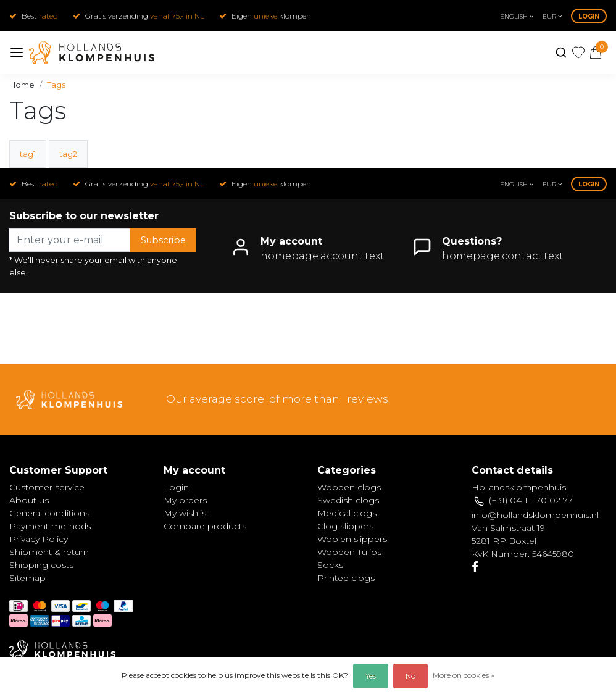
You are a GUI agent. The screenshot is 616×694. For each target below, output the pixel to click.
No (410, 676)
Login (589, 16)
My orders (185, 500)
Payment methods (50, 526)
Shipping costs (41, 565)
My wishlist (186, 513)
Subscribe (163, 240)
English (517, 16)
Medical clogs (347, 513)
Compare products (205, 526)
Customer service (47, 487)
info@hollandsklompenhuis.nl (535, 515)
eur (552, 16)
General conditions (49, 513)
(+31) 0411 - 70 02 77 (531, 500)
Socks (330, 565)
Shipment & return (49, 552)
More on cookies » (464, 675)
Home (22, 85)
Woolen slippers (352, 539)
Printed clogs (346, 578)
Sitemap (27, 578)
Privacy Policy (39, 539)
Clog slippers (345, 526)
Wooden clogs (349, 487)
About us (29, 500)
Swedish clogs (348, 500)
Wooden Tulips (349, 552)
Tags (56, 85)
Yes (371, 676)
